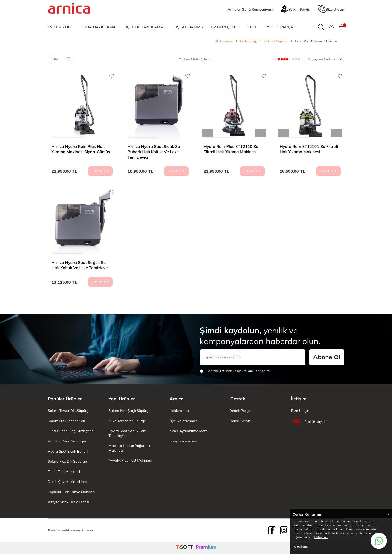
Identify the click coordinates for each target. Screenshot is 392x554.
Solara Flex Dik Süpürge (67, 461)
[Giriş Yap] (332, 27)
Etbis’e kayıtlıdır (311, 422)
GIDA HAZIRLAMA (100, 27)
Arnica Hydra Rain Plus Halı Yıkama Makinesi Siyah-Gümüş (81, 149)
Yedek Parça (240, 411)
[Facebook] (272, 530)
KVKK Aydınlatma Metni (189, 431)
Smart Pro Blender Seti (67, 421)
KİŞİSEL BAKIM (189, 27)
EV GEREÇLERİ (226, 27)
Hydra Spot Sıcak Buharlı (68, 451)
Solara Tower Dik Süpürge (69, 411)
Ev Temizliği (248, 41)
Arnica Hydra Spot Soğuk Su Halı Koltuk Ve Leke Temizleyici (81, 265)
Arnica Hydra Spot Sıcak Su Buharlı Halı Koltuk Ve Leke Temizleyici (154, 152)
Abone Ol (327, 357)
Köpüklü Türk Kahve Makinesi (72, 492)
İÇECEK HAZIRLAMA (146, 27)
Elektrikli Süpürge (276, 41)
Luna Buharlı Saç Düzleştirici (71, 431)
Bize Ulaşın (331, 10)
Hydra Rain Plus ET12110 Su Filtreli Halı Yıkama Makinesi (231, 149)
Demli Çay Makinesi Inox (68, 482)
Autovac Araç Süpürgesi (68, 441)
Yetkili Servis (295, 10)
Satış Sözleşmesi (183, 441)
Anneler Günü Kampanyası (250, 9)
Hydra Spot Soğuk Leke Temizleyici (128, 433)
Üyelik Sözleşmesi (184, 421)
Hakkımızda (179, 411)
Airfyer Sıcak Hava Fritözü (69, 502)
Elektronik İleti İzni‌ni (220, 371)
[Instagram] (284, 530)
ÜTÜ (254, 27)
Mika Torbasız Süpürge (127, 421)
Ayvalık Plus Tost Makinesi (130, 460)
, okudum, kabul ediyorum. (235, 371)
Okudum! (301, 547)
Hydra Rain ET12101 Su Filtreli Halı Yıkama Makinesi (309, 149)
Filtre (61, 59)
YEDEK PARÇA (282, 27)
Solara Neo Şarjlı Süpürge (130, 411)
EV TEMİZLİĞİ (61, 27)
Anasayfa (224, 41)
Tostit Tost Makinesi (64, 472)
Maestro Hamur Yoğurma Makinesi (129, 448)
